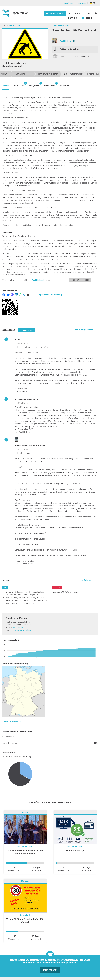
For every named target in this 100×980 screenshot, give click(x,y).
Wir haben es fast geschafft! (27, 399)
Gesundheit (25, 915)
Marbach (25, 881)
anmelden (81, 3)
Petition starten (55, 13)
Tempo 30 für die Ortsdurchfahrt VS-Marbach (25, 921)
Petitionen (75, 13)
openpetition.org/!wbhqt (51, 295)
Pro (5, 587)
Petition (6, 86)
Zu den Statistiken (10, 722)
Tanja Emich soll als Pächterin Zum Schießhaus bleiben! (25, 852)
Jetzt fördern (50, 970)
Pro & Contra (19, 84)
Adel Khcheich (66, 41)
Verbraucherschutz (61, 26)
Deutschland (14, 25)
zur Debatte (86, 580)
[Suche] (96, 13)
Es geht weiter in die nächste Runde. (30, 445)
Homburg (25, 812)
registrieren (68, 3)
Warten (18, 339)
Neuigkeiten (34, 84)
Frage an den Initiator (80, 280)
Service (88, 13)
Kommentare (50, 84)
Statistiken (64, 86)
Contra (57, 587)
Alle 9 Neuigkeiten (83, 329)
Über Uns (73, 18)
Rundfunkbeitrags (75, 850)
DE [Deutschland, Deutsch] (92, 3)
